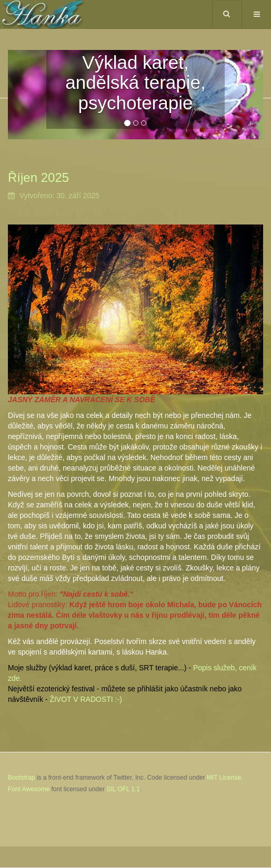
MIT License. (225, 778)
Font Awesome (29, 789)
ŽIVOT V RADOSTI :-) (86, 699)
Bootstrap (21, 778)
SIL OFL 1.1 (123, 789)
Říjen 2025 (38, 177)
